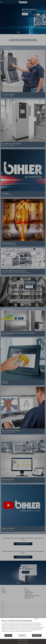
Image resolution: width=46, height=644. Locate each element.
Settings (22, 635)
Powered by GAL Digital (23, 643)
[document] (23, 627)
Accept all (37, 635)
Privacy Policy (25, 640)
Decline (8, 635)
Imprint (20, 640)
